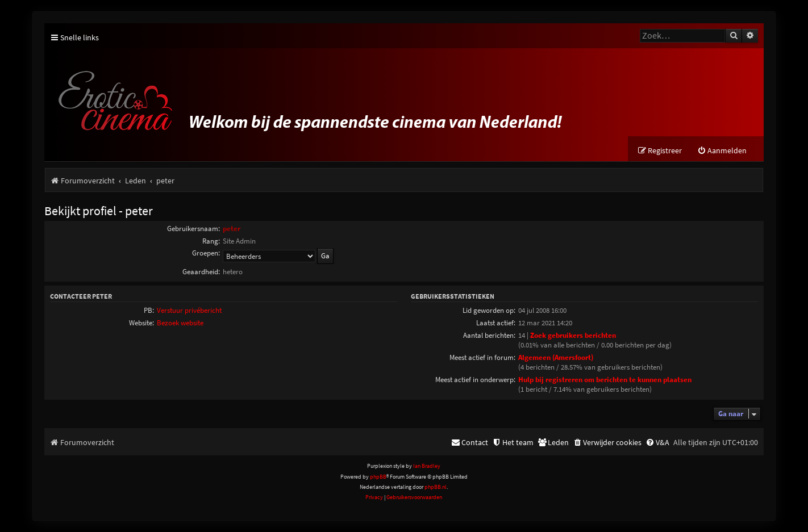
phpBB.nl (436, 487)
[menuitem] (722, 151)
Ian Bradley (427, 466)
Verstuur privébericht (189, 310)
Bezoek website (180, 323)
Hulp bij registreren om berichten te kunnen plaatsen (605, 380)
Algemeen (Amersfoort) (556, 357)
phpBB (378, 477)
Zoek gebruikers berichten (573, 335)
